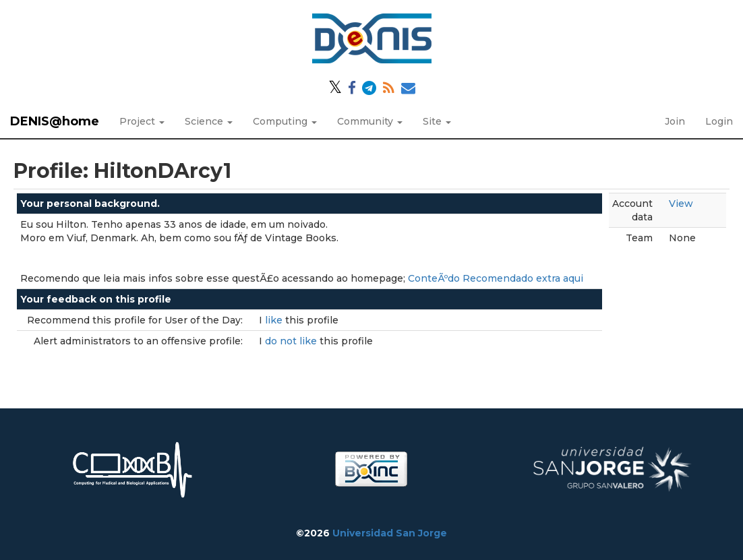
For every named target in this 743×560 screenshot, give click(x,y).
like (275, 320)
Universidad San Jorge (390, 533)
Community (370, 121)
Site (437, 121)
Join (675, 121)
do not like (292, 341)
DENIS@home (55, 121)
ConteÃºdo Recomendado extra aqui (496, 278)
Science (209, 121)
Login (719, 121)
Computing (285, 121)
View (681, 204)
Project (142, 121)
